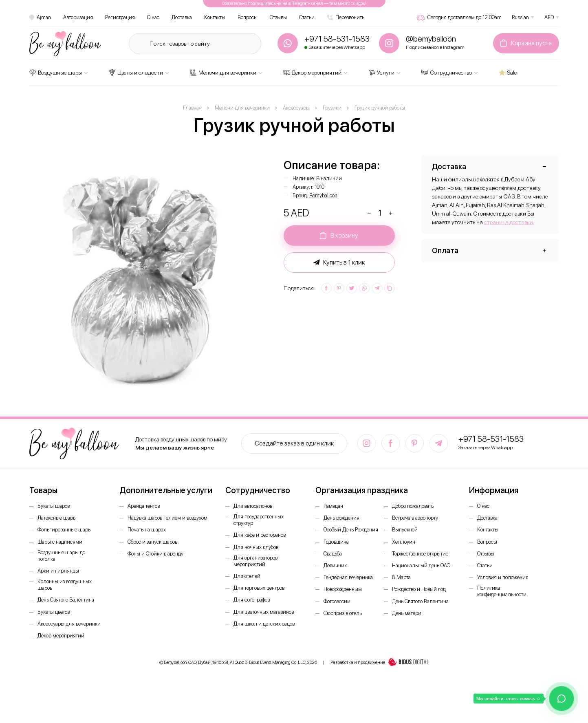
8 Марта (401, 577)
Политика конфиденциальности (502, 591)
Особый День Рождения (351, 530)
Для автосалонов (253, 506)
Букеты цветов (54, 612)
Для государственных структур (259, 520)
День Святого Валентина (66, 600)
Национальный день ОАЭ (421, 565)
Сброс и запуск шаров (152, 542)
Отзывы (278, 17)
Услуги (381, 73)
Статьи (307, 17)
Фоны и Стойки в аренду (155, 554)
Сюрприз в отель (343, 613)
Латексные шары (57, 518)
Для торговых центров (259, 588)
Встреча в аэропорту (415, 518)
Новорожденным (343, 589)
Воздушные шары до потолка (61, 556)
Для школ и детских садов (264, 624)
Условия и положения (503, 577)
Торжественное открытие (420, 554)
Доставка (182, 17)
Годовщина (336, 542)
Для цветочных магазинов (264, 612)
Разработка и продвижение (380, 663)
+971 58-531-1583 (491, 439)
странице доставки (509, 222)
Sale (508, 73)
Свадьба (333, 554)
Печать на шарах (147, 530)
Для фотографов (252, 600)
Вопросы (248, 17)
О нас (153, 17)
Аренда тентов (144, 506)
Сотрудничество (447, 73)
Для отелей (247, 576)
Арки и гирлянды (58, 571)
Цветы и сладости (136, 73)
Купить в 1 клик (339, 262)
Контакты (215, 17)
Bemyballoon (323, 195)
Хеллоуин (404, 542)
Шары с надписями (60, 542)
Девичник (335, 565)
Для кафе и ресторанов (260, 535)
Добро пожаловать (413, 506)
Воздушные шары (56, 73)
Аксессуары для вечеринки (69, 624)
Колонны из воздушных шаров (65, 585)
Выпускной (405, 530)
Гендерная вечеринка (348, 577)
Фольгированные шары (65, 530)
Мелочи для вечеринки (223, 73)
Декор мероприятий (312, 73)
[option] (146, 271)
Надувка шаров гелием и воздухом (167, 518)
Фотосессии (337, 601)
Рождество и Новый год (419, 589)
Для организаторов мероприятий (255, 561)
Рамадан (333, 506)
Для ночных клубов (256, 547)
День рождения (341, 518)
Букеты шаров (54, 506)
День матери (407, 613)
